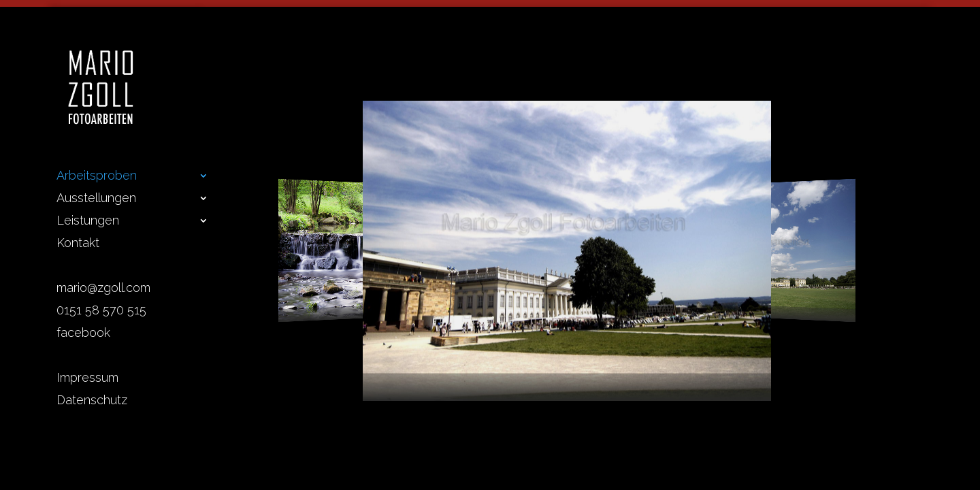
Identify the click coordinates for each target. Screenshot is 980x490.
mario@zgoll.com (103, 289)
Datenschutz (92, 401)
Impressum (87, 379)
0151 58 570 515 (101, 311)
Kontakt (78, 244)
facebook (83, 334)
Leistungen (88, 222)
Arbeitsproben (97, 177)
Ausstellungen (96, 199)
